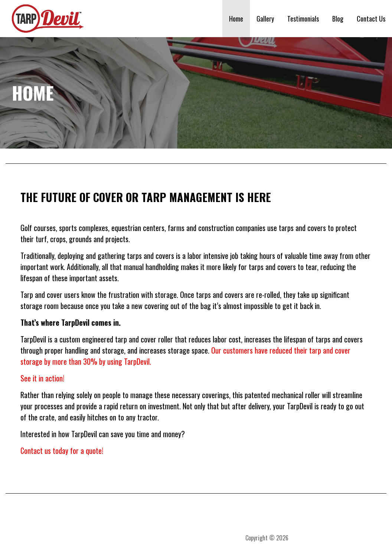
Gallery (265, 19)
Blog (338, 19)
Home (236, 19)
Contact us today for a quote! (62, 451)
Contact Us (371, 19)
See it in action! (42, 378)
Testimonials (303, 19)
